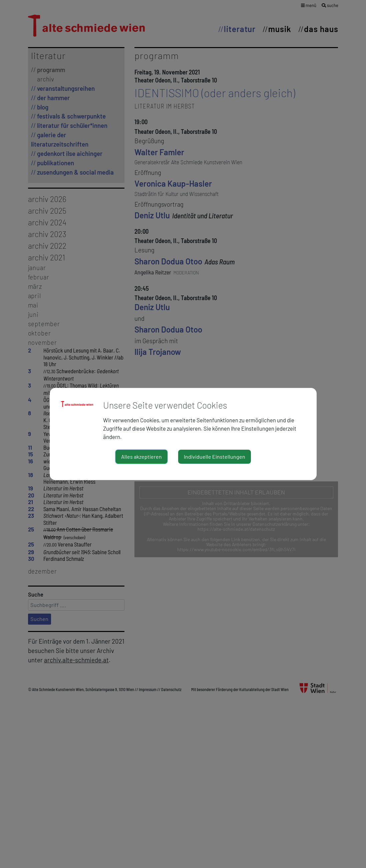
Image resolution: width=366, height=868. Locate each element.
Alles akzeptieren (141, 457)
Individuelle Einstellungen (215, 457)
